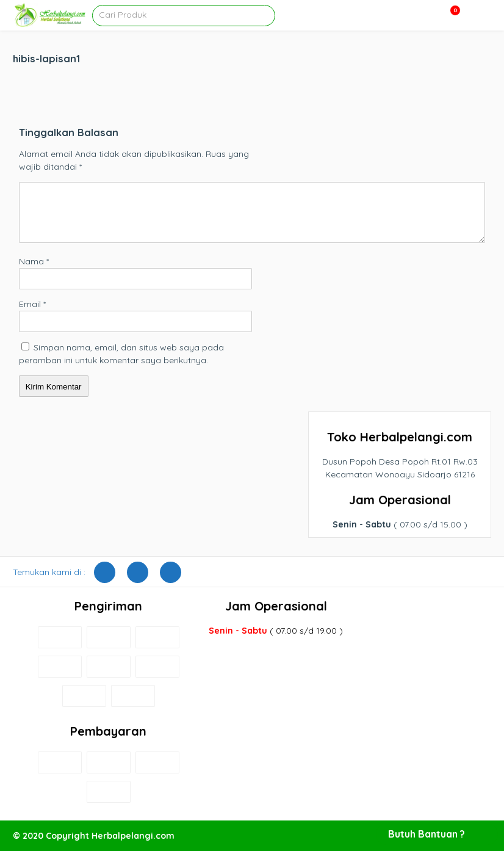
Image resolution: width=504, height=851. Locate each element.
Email (32, 304)
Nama (34, 261)
